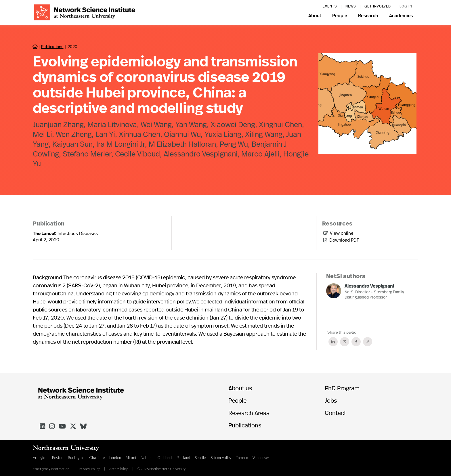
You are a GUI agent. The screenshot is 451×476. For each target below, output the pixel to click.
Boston (58, 458)
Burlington (76, 458)
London (115, 458)
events (330, 7)
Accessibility (119, 469)
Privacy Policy (89, 469)
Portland (184, 458)
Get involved (378, 7)
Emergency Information (51, 469)
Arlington (40, 458)
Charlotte (97, 458)
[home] (85, 12)
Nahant (147, 458)
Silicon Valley (221, 458)
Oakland (165, 458)
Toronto (242, 458)
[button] (315, 17)
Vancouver (261, 458)
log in (406, 7)
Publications (52, 46)
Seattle (200, 458)
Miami (131, 458)
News (351, 7)
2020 (72, 46)
